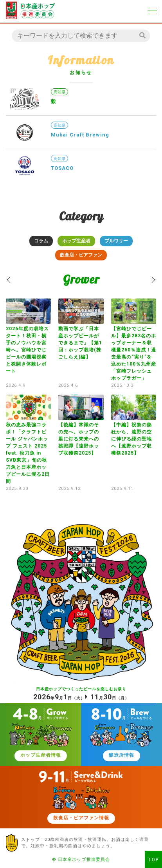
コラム (41, 241)
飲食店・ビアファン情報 (81, 818)
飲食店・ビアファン (81, 255)
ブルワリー (116, 241)
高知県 (59, 92)
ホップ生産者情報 (41, 755)
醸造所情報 (121, 755)
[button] (9, 280)
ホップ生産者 (76, 241)
